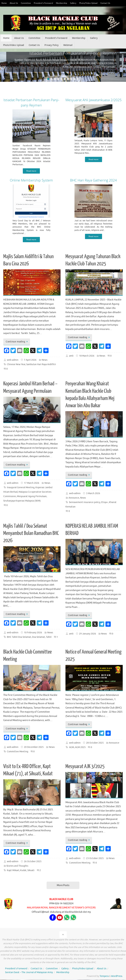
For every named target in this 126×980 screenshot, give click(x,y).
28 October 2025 (95, 743)
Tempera (104, 976)
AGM (72, 748)
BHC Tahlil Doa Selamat (19, 637)
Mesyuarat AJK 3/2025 (85, 767)
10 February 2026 (33, 633)
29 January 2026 (88, 634)
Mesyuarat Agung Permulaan (32, 497)
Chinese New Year (16, 365)
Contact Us (113, 3)
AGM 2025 (80, 748)
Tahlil (49, 637)
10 (78, 79)
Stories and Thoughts (17, 866)
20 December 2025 (34, 747)
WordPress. (117, 976)
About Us (15, 3)
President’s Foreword (46, 3)
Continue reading (17, 342)
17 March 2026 (32, 483)
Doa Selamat (38, 637)
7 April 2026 (30, 360)
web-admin (13, 360)
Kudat (23, 871)
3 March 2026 (93, 494)
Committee (27, 3)
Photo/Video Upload (94, 3)
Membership (65, 3)
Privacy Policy (8, 10)
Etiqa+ (105, 503)
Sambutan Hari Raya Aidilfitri (41, 365)
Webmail (22, 10)
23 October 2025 (95, 859)
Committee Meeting (18, 752)
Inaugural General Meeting (21, 488)
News (45, 360)
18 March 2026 (87, 356)
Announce (74, 498)
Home (4, 3)
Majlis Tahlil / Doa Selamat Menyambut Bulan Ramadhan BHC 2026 (31, 534)
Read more (31, 171)
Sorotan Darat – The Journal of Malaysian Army (29, 973)
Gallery (78, 3)
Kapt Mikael (13, 871)
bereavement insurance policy (85, 503)
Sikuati (31, 871)
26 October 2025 (33, 862)
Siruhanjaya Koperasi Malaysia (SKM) (22, 501)
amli (71, 356)
